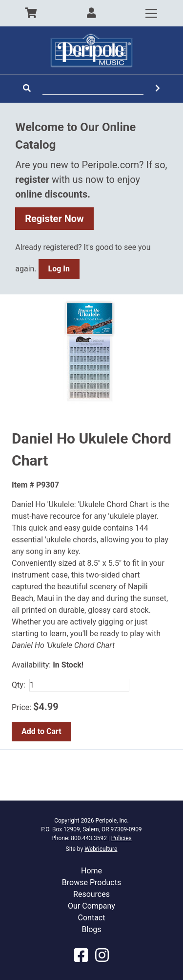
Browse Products (91, 882)
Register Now (54, 219)
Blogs (91, 929)
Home (91, 871)
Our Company (91, 906)
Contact (92, 918)
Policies (122, 838)
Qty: (19, 685)
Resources (91, 894)
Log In (59, 269)
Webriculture (101, 849)
